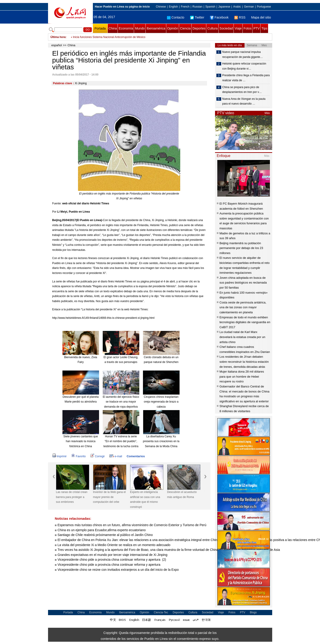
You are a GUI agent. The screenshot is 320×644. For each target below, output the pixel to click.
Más (267, 113)
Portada (100, 28)
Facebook (219, 17)
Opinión (173, 28)
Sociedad (226, 28)
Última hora (58, 37)
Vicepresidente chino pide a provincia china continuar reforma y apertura (109, 565)
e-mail (116, 456)
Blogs (253, 612)
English (173, 7)
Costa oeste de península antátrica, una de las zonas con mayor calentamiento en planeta (243, 307)
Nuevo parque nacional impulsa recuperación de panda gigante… (243, 54)
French (185, 7)
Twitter (197, 17)
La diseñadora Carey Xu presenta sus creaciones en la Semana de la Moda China (161, 441)
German (249, 7)
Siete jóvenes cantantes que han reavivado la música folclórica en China (81, 441)
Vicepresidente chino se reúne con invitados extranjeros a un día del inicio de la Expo (118, 570)
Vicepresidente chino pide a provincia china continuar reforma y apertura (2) (112, 560)
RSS (240, 17)
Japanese (224, 7)
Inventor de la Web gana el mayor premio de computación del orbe (109, 497)
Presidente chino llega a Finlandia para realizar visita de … (246, 78)
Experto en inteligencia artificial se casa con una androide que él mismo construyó (145, 499)
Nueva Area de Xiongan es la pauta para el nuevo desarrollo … (244, 101)
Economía (126, 28)
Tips (264, 28)
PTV (257, 28)
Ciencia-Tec (161, 612)
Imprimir (59, 456)
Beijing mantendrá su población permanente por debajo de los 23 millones (241, 248)
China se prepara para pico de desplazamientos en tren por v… (242, 90)
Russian (197, 7)
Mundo (140, 28)
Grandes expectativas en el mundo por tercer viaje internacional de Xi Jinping (113, 555)
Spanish (210, 7)
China (113, 28)
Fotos (248, 28)
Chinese (161, 7)
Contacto (176, 17)
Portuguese (264, 7)
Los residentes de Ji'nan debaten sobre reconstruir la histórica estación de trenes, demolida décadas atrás (244, 362)
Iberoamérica (156, 28)
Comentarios (136, 456)
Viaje (238, 28)
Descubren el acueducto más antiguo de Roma (182, 495)
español (57, 45)
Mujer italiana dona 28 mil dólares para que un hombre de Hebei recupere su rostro (242, 376)
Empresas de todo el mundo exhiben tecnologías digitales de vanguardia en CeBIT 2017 (245, 322)
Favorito (78, 456)
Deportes (199, 28)
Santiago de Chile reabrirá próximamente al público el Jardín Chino (106, 535)
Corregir (98, 456)
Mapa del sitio (261, 17)
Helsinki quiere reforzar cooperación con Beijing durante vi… (244, 66)
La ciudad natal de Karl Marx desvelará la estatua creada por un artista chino (242, 337)
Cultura (212, 28)
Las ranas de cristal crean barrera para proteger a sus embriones (72, 497)
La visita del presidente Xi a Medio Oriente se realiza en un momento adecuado (114, 545)
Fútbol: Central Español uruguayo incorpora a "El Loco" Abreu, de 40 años (118, 37)
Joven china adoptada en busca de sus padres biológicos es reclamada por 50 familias (243, 283)
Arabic (237, 7)
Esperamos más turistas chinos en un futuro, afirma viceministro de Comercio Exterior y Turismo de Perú (132, 525)
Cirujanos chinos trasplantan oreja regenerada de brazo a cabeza (161, 402)
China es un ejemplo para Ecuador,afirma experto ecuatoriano (102, 530)
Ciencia (185, 28)
